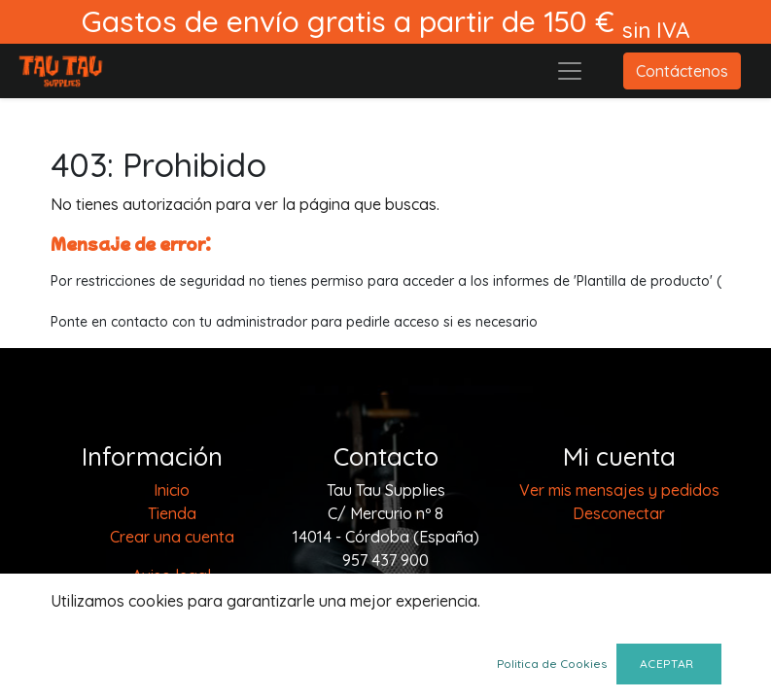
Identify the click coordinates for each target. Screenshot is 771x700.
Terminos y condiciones (172, 622)
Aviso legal (172, 576)
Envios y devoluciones (172, 669)
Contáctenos (682, 71)
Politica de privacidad (172, 599)
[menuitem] (172, 490)
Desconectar (619, 513)
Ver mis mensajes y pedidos (619, 490)
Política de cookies (172, 646)
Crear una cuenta (172, 537)
